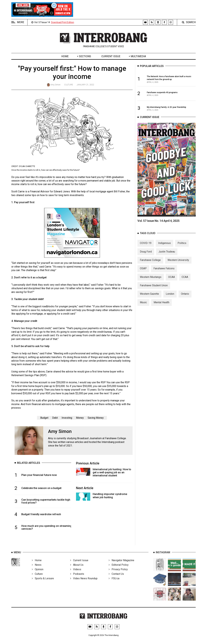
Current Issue (111, 56)
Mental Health (161, 305)
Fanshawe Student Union (154, 288)
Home (65, 56)
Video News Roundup (84, 582)
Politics (182, 246)
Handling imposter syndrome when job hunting (110, 496)
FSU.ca (114, 582)
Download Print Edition (63, 22)
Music (143, 305)
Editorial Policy (119, 569)
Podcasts (77, 578)
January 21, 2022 (85, 85)
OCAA (172, 280)
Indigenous (164, 246)
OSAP (143, 271)
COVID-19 (146, 246)
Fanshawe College (150, 263)
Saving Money (96, 418)
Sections (85, 56)
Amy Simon (55, 85)
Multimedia (138, 56)
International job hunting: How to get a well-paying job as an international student (112, 472)
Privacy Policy (118, 573)
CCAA (185, 280)
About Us (77, 569)
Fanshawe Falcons (164, 271)
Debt (55, 418)
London (170, 297)
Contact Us (116, 578)
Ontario (185, 297)
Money (80, 418)
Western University (178, 263)
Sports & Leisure (43, 582)
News (37, 569)
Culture (69, 85)
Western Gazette (149, 297)
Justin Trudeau (167, 254)
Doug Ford (146, 254)
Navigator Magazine (121, 564)
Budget (44, 418)
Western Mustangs (151, 280)
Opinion (38, 573)
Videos (76, 573)
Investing (67, 418)
